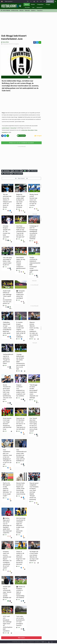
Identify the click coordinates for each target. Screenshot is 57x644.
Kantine (33, 4)
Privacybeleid (30, 638)
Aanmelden (50, 1)
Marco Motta (31, 130)
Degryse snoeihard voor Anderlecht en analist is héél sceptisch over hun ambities (21, 390)
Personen (27, 7)
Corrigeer (38, 136)
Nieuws (27, 4)
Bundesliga (7, 171)
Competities (40, 4)
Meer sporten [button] (8, 1)
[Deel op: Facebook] (35, 42)
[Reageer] (11, 308)
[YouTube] (49, 638)
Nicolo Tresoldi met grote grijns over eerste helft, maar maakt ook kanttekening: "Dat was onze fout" (7, 392)
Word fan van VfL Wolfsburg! (21, 77)
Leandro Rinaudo (5, 128)
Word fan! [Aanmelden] (15, 11)
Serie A (17, 171)
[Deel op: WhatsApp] (40, 42)
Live (33, 7)
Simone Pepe (13, 128)
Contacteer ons (16, 638)
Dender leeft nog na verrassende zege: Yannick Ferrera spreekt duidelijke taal (7, 592)
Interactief (39, 7)
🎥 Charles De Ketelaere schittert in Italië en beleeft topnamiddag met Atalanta (21, 592)
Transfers (40, 11)
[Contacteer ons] (52, 638)
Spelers (33, 11)
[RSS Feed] (43, 641)
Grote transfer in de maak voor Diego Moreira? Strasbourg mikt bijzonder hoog (7, 424)
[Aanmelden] (2, 171)
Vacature (37, 638)
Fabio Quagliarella (18, 174)
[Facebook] (43, 638)
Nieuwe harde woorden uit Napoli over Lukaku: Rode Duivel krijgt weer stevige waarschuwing (21, 489)
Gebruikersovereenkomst (14, 639)
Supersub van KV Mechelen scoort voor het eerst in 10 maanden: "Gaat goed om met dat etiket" (21, 424)
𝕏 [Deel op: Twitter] (37, 42)
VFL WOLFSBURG (5, 11)
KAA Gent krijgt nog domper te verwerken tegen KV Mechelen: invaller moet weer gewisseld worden (21, 525)
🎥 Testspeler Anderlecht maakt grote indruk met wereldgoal (20, 294)
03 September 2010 (7, 44)
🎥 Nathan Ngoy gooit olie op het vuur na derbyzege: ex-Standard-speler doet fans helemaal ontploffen (7, 525)
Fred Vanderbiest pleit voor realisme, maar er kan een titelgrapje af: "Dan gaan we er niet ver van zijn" (7, 457)
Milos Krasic (25, 130)
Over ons (23, 638)
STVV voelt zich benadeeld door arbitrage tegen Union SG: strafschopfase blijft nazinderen (8, 624)
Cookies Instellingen (28, 639)
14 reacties (16, 44)
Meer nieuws (21, 178)
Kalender (27, 11)
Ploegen (48, 4)
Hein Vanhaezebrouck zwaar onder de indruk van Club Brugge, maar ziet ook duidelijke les (21, 455)
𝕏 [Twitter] (46, 638)
